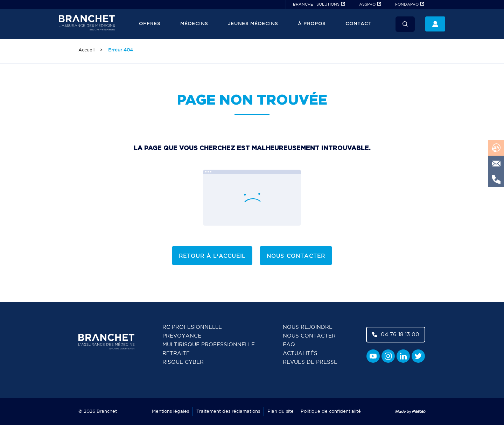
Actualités (300, 353)
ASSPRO (367, 5)
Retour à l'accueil (212, 256)
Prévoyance (182, 336)
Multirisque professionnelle (209, 345)
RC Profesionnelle (192, 327)
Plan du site (281, 412)
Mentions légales (170, 412)
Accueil (86, 50)
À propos (312, 24)
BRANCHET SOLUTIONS (316, 5)
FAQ (289, 345)
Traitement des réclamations (228, 412)
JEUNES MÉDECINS (253, 24)
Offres (150, 24)
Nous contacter (296, 256)
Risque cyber (183, 362)
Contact (358, 24)
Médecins (194, 24)
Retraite (176, 353)
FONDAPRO (407, 5)
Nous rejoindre (308, 327)
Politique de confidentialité (331, 412)
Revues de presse (310, 362)
